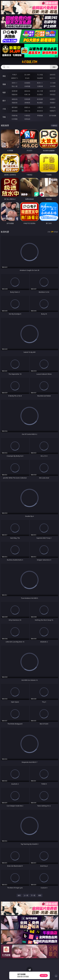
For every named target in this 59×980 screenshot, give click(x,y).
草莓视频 (40, 116)
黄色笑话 (40, 111)
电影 (4, 92)
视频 (4, 84)
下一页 (33, 895)
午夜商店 (27, 116)
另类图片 (53, 103)
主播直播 (40, 86)
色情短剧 (27, 119)
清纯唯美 (27, 103)
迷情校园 (15, 111)
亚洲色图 (27, 99)
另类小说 (27, 111)
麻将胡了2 (15, 78)
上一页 (26, 895)
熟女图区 (40, 103)
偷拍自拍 (27, 91)
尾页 (40, 895)
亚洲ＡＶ (15, 83)
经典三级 (27, 94)
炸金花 (27, 78)
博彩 (4, 76)
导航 (4, 117)
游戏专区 (53, 75)
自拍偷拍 (27, 83)
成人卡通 (40, 91)
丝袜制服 (27, 86)
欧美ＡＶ (40, 83)
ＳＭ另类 (53, 86)
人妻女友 (40, 107)
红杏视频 (15, 119)
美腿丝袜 (15, 103)
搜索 (54, 67)
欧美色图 (40, 99)
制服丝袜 (15, 94)
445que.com (29, 62)
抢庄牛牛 (53, 78)
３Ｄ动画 (53, 83)
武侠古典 (53, 107)
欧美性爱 (53, 91)
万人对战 (40, 75)
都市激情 (15, 107)
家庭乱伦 (27, 107)
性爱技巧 (53, 111)
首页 (19, 895)
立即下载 (44, 975)
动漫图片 (53, 99)
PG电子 (15, 75)
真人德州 (27, 75)
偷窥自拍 (15, 99)
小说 (4, 109)
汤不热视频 (53, 116)
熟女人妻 (15, 86)
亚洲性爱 (15, 91)
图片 (4, 101)
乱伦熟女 (40, 94)
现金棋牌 (40, 78)
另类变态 (53, 94)
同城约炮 (15, 116)
